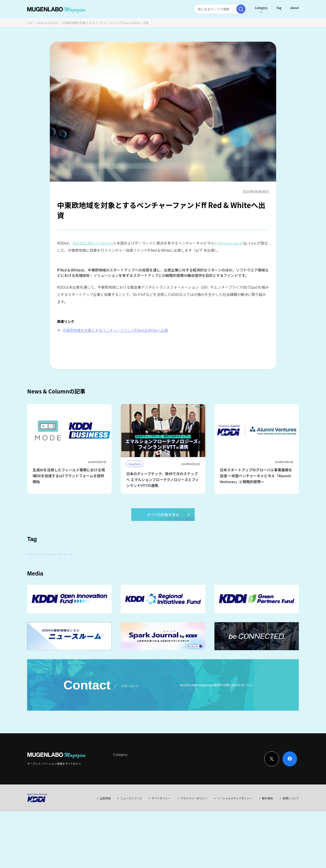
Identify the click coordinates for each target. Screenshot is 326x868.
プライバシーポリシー (194, 826)
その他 (147, 567)
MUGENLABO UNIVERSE (105, 579)
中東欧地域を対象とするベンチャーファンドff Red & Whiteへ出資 (115, 330)
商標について (291, 826)
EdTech (188, 579)
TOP (30, 23)
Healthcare (271, 567)
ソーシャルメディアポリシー (235, 826)
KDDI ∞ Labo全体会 (103, 567)
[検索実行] (241, 9)
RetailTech (252, 579)
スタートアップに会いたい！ (62, 567)
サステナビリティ (142, 579)
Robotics (37, 579)
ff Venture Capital (228, 243)
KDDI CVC (229, 579)
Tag (279, 8)
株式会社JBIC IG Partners (93, 243)
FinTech (248, 567)
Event (159, 792)
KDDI (130, 567)
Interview (119, 792)
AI (32, 567)
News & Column (48, 23)
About (295, 8)
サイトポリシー (161, 826)
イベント (58, 579)
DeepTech (227, 567)
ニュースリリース (131, 826)
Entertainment (200, 567)
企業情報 (105, 826)
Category (261, 8)
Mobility (208, 579)
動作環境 (267, 826)
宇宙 (76, 579)
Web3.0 (168, 579)
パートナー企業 (171, 567)
